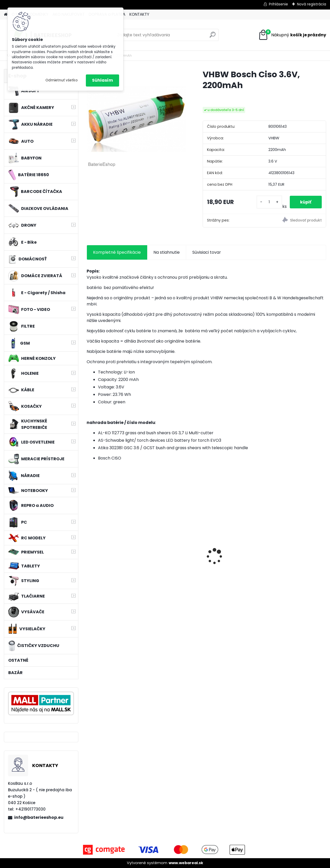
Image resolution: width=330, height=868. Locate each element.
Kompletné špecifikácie (117, 252)
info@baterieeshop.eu (39, 817)
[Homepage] (6, 15)
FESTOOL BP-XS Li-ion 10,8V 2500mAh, (233, 553)
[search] (213, 37)
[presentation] (89, 547)
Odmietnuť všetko (61, 80)
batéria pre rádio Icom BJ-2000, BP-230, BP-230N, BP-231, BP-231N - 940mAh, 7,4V (174, 555)
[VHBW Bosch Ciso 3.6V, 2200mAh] (136, 119)
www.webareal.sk (186, 863)
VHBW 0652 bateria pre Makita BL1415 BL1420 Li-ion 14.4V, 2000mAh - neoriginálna (114, 550)
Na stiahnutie (167, 252)
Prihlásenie (278, 4)
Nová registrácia (312, 4)
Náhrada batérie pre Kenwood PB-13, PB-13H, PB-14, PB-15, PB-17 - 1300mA (296, 555)
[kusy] (269, 202)
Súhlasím (102, 80)
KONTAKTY (139, 14)
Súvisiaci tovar (207, 252)
